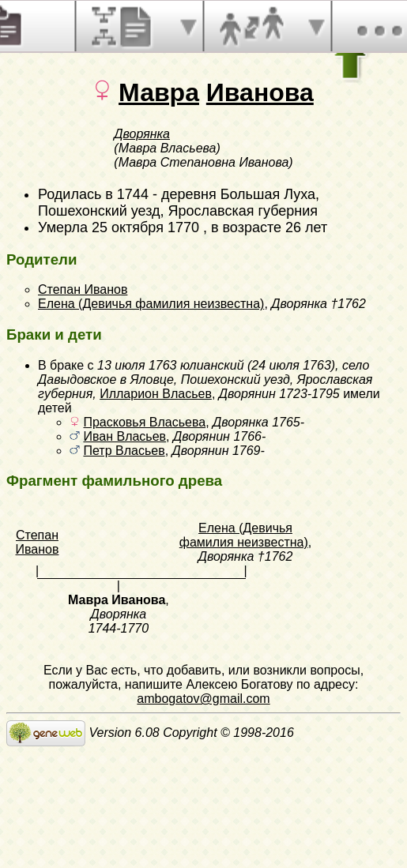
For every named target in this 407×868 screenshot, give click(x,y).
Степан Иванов (83, 289)
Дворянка (142, 134)
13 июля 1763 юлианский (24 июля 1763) (216, 365)
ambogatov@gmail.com (203, 699)
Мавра (159, 92)
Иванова (260, 92)
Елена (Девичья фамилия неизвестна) (151, 304)
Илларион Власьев (156, 394)
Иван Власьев (124, 436)
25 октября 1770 (145, 227)
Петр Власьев (124, 451)
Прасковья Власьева (144, 422)
